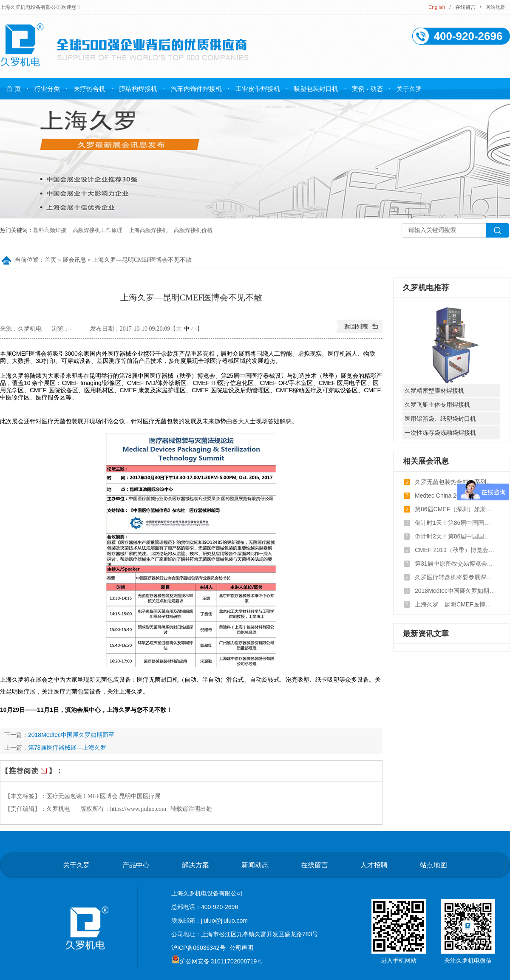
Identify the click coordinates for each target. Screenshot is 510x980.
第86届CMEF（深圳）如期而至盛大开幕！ (455, 509)
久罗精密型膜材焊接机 (434, 391)
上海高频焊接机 (148, 230)
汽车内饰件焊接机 (196, 89)
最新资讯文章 (426, 634)
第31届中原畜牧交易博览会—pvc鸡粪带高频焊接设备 (455, 564)
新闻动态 (255, 865)
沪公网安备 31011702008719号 (217, 961)
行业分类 (47, 89)
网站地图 (496, 7)
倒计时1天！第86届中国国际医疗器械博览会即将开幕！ (455, 523)
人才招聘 (374, 865)
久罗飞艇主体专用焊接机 (437, 405)
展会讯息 (74, 260)
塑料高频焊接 (50, 230)
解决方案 (195, 865)
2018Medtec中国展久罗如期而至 (71, 735)
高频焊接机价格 (193, 230)
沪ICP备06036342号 (198, 948)
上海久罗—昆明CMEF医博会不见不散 (142, 260)
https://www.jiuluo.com (138, 809)
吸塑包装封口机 (316, 89)
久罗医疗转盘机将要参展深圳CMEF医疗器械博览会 (455, 577)
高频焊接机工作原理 (98, 230)
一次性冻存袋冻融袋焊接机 (440, 433)
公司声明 (241, 948)
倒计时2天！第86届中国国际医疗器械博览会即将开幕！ (455, 536)
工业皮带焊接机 (258, 89)
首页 (51, 260)
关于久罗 (409, 89)
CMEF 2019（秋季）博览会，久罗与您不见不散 (455, 550)
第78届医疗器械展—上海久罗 (67, 748)
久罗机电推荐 (426, 288)
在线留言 (465, 7)
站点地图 (433, 865)
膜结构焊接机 (138, 89)
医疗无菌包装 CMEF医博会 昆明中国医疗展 (103, 796)
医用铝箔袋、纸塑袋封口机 (440, 419)
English (437, 7)
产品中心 (136, 865)
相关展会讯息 (426, 461)
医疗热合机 (89, 89)
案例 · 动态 (367, 89)
